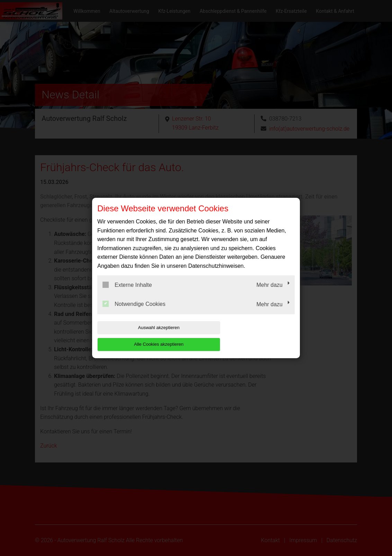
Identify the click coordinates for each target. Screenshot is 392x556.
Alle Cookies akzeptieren (250, 336)
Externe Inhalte (127, 293)
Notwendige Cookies (134, 312)
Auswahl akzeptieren (142, 336)
